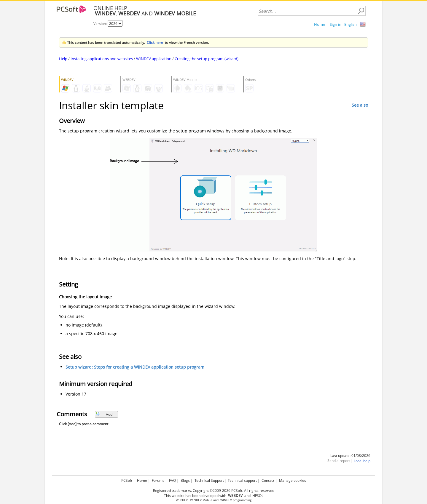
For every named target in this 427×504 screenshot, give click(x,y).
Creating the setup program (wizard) (207, 59)
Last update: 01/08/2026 (350, 456)
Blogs (185, 480)
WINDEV (226, 500)
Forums (158, 480)
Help (63, 59)
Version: (101, 24)
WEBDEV (182, 500)
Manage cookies (293, 480)
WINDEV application (154, 59)
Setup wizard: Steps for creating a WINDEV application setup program (135, 367)
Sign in (336, 24)
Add (104, 414)
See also (360, 105)
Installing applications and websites (102, 59)
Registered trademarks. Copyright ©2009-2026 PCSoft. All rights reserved (214, 491)
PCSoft (127, 480)
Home (320, 24)
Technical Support (209, 480)
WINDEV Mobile (201, 500)
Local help (362, 461)
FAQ (172, 480)
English (350, 24)
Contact (268, 480)
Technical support (242, 480)
